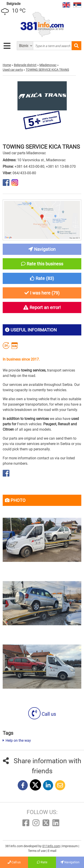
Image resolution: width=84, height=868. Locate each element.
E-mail (52, 851)
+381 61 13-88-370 (61, 167)
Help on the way (17, 740)
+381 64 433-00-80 (29, 167)
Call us (42, 714)
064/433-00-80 (24, 173)
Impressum (70, 846)
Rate (42, 862)
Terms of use (37, 851)
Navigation (70, 862)
